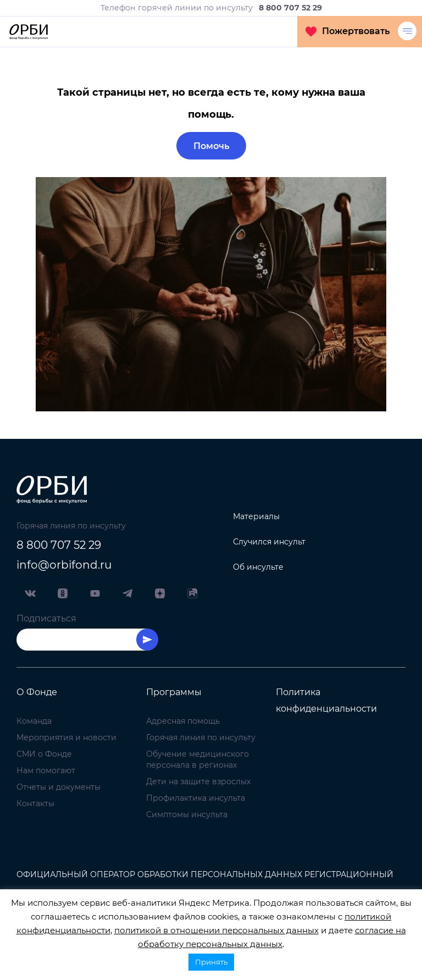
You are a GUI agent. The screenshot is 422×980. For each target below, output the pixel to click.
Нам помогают (46, 770)
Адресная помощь (183, 721)
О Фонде (37, 692)
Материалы (256, 516)
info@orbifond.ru (64, 565)
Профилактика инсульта (196, 798)
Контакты (35, 803)
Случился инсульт (269, 542)
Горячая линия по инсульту (201, 737)
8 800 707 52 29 (59, 545)
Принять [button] (211, 962)
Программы (174, 692)
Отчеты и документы (59, 787)
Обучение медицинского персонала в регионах (198, 759)
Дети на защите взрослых (198, 781)
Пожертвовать (348, 31)
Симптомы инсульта (187, 814)
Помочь (211, 146)
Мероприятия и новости (66, 737)
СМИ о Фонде (44, 754)
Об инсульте (258, 567)
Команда (34, 721)
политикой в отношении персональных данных (216, 930)
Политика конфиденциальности (326, 700)
